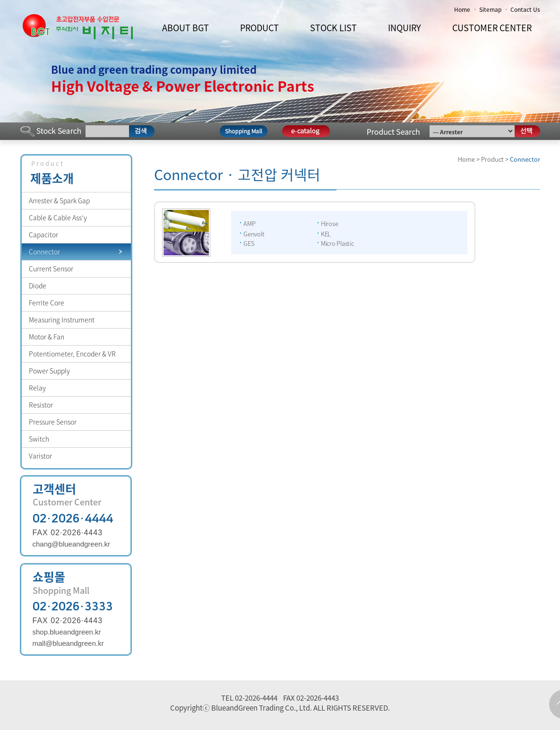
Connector (44, 252)
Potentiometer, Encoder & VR (72, 354)
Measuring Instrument (62, 320)
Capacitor (43, 235)
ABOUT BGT (185, 28)
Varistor (40, 456)
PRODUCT (259, 28)
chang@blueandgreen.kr (72, 544)
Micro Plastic (337, 243)
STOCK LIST (333, 28)
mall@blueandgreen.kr (68, 643)
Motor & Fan (47, 337)
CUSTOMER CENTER (492, 28)
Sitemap (490, 9)
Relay (37, 388)
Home (462, 9)
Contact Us (525, 9)
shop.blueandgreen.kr (67, 632)
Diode (38, 286)
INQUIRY (405, 28)
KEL (326, 234)
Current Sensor (51, 269)
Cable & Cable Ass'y (58, 217)
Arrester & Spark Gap (59, 200)
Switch (39, 439)
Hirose (329, 223)
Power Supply (49, 371)
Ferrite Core (47, 303)
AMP (249, 223)
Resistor (41, 405)
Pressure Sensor (53, 422)
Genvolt (254, 234)
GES (249, 243)
